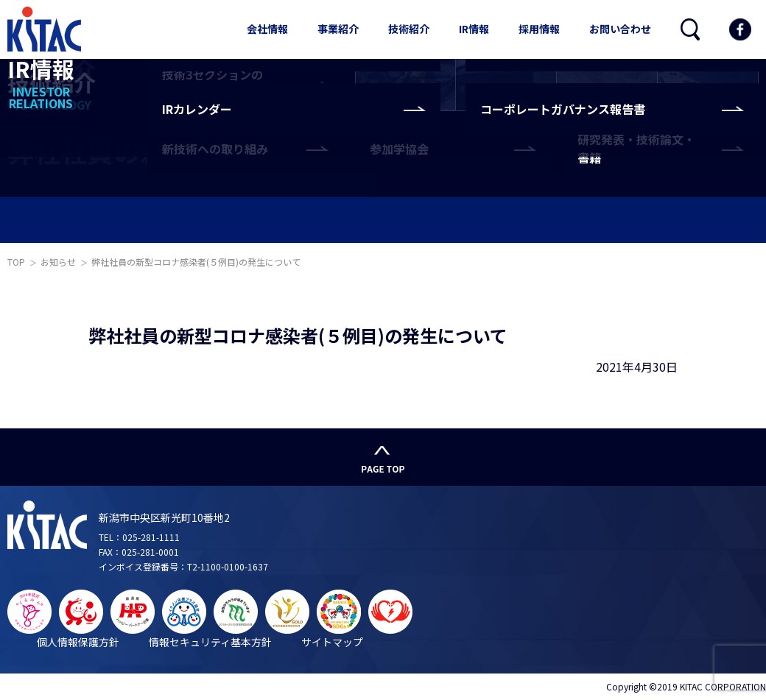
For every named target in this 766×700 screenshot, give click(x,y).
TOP (16, 262)
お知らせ (58, 262)
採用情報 (539, 29)
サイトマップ (332, 642)
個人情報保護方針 (78, 642)
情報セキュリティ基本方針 (210, 642)
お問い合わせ (620, 29)
